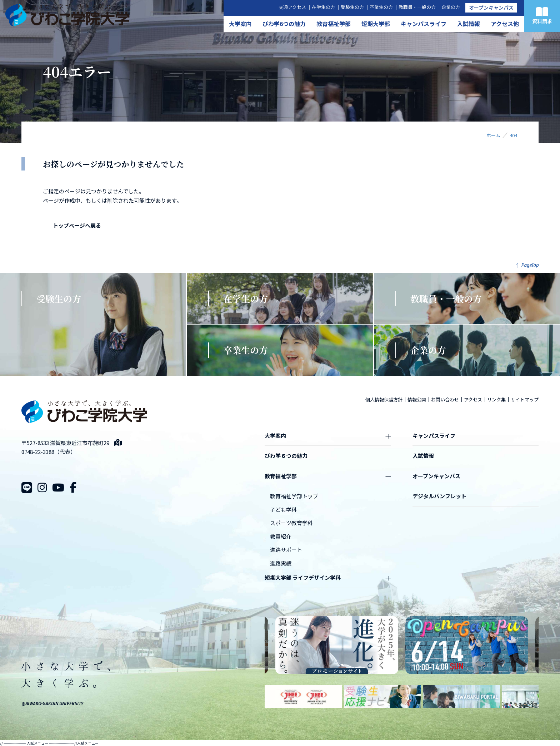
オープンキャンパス (491, 8)
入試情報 (469, 24)
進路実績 (281, 563)
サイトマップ (525, 399)
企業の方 (451, 7)
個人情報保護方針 (384, 399)
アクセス (473, 399)
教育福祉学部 (334, 24)
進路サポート (286, 550)
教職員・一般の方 (417, 7)
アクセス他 (505, 24)
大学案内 (240, 24)
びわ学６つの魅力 (286, 456)
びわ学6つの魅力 (284, 24)
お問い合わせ (445, 399)
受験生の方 (352, 7)
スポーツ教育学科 (291, 523)
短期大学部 (376, 24)
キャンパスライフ (424, 24)
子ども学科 (283, 510)
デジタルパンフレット (439, 496)
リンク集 (496, 399)
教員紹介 (281, 536)
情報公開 (417, 399)
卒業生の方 (381, 7)
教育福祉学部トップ (294, 496)
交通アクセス (292, 7)
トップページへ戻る (77, 225)
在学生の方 (323, 7)
